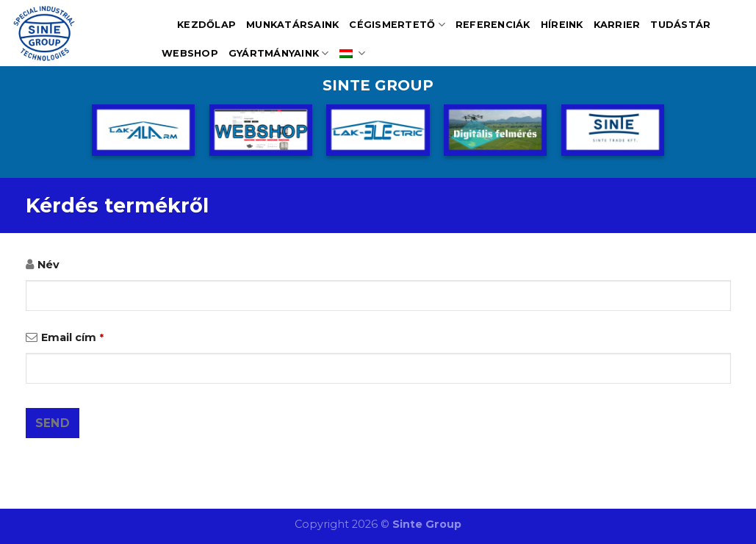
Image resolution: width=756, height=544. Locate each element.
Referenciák (493, 25)
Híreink (562, 25)
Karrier (617, 25)
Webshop (190, 53)
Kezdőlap (206, 25)
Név (48, 265)
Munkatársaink (292, 25)
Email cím (72, 337)
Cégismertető (397, 25)
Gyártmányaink (279, 53)
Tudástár (680, 25)
